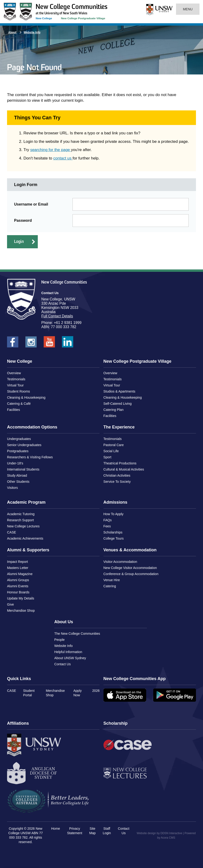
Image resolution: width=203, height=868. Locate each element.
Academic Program (26, 502)
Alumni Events (18, 586)
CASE (12, 532)
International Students (23, 469)
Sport (107, 457)
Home (56, 829)
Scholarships (113, 532)
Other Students (18, 482)
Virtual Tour (15, 385)
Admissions (115, 502)
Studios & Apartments (119, 391)
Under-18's (15, 463)
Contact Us (62, 664)
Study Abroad (17, 475)
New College (44, 18)
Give (10, 604)
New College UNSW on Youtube (49, 343)
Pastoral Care (114, 445)
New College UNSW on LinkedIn (68, 343)
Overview (14, 373)
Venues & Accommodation (130, 550)
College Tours (114, 538)
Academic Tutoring (21, 514)
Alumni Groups (18, 580)
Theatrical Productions (120, 463)
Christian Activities (117, 475)
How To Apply (114, 514)
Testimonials (16, 379)
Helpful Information (68, 652)
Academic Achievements (25, 538)
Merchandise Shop (21, 611)
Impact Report (17, 562)
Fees (107, 526)
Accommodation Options (32, 427)
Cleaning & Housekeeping (26, 397)
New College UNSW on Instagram (31, 343)
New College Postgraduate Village (83, 18)
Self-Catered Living (118, 404)
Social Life (111, 451)
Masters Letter (18, 568)
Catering (110, 586)
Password (23, 220)
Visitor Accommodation (120, 562)
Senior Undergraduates (24, 445)
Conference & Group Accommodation (131, 574)
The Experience (119, 427)
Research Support (20, 520)
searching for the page (51, 150)
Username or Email (31, 204)
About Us (64, 622)
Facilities (13, 410)
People (59, 640)
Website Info (32, 32)
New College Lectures (23, 526)
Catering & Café (19, 404)
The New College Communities (77, 634)
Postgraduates (18, 451)
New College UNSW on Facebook (13, 343)
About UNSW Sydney (70, 658)
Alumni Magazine (20, 574)
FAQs (108, 520)
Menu (188, 9)
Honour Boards (18, 592)
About (12, 32)
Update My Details (21, 598)
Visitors (12, 488)
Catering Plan (114, 410)
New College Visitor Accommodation (130, 568)
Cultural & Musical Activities (124, 469)
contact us (63, 158)
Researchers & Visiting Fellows (30, 457)
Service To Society (117, 482)
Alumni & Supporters (28, 550)
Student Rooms (19, 391)
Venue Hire (112, 580)
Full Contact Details (57, 316)
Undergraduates (19, 439)
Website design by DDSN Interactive (160, 833)
